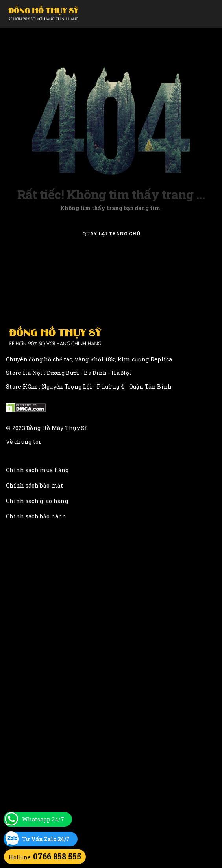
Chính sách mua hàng (37, 470)
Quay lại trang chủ (111, 233)
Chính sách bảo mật (34, 485)
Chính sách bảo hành (36, 516)
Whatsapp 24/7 (43, 819)
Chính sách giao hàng (37, 501)
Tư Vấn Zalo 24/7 (46, 839)
